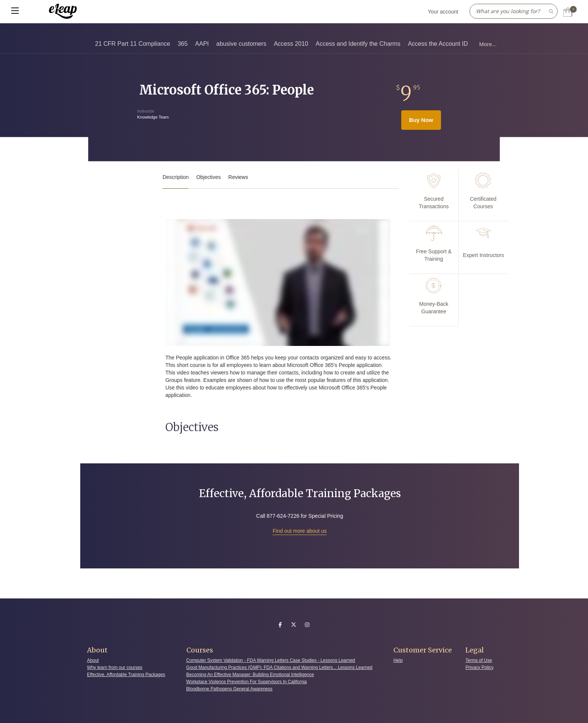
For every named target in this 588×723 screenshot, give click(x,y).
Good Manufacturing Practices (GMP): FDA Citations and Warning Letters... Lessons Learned (279, 667)
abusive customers (241, 44)
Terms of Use (479, 660)
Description (175, 177)
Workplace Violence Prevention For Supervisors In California (247, 682)
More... (488, 44)
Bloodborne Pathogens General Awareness (229, 689)
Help (398, 660)
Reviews (238, 177)
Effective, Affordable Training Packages (126, 675)
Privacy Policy (479, 667)
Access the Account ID (438, 44)
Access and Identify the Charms (358, 44)
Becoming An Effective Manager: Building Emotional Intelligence (250, 675)
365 (183, 44)
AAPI (202, 44)
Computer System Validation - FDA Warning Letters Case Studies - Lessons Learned (271, 660)
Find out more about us (300, 531)
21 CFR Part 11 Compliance (133, 44)
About (93, 660)
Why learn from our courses (115, 667)
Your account (443, 12)
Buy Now (421, 120)
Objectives (208, 177)
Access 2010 (291, 44)
